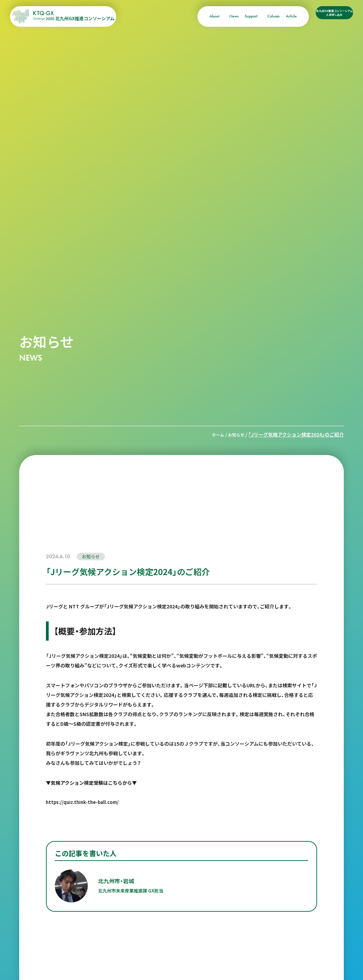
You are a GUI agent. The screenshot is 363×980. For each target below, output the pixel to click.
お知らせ (235, 434)
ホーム (214, 434)
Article (271, 16)
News (213, 16)
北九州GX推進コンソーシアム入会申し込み (324, 16)
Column (253, 16)
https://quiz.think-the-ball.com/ (84, 802)
